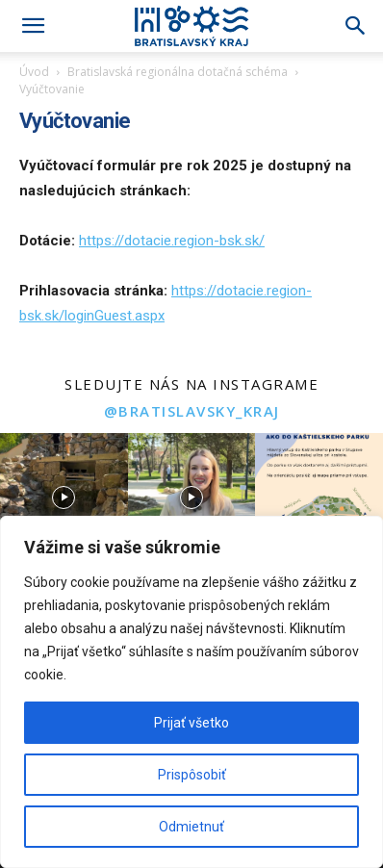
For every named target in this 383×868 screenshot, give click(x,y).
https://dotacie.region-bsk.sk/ (172, 241)
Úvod (34, 72)
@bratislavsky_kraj (192, 411)
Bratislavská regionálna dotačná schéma (178, 72)
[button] (33, 26)
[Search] (356, 26)
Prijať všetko (191, 723)
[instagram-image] (64, 497)
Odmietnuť (191, 827)
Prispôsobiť (192, 775)
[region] (191, 692)
